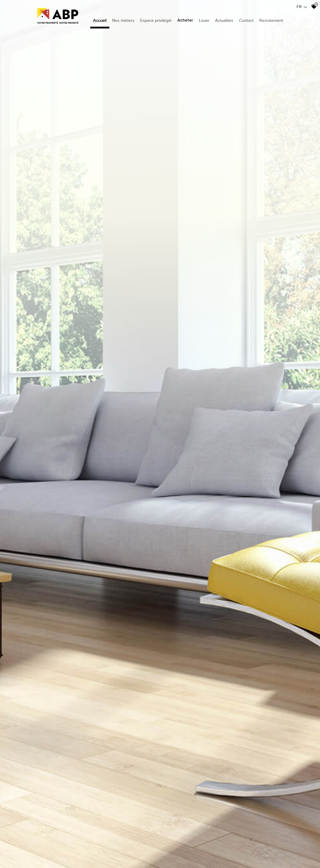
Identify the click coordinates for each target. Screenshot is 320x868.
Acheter (185, 20)
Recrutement (271, 20)
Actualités (224, 20)
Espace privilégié (156, 20)
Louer (204, 20)
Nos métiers (123, 20)
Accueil (100, 20)
